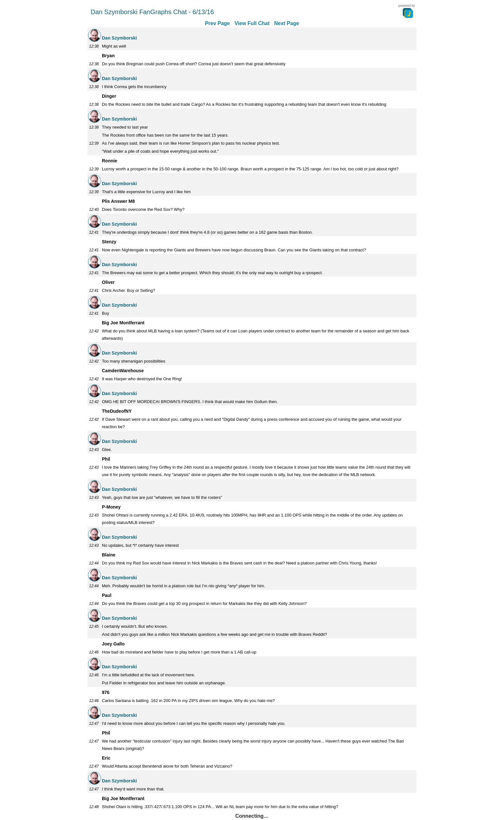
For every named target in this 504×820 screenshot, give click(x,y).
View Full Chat (252, 23)
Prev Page (217, 23)
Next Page (287, 23)
